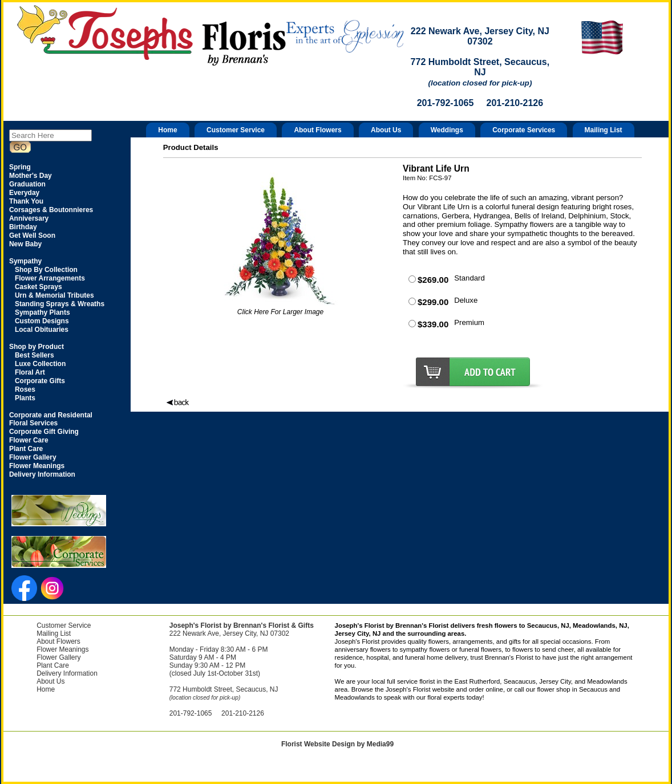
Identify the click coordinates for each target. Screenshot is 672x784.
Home (167, 130)
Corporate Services (524, 130)
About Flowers (317, 130)
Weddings (447, 130)
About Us (386, 130)
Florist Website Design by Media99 (337, 744)
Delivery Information (67, 673)
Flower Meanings (62, 649)
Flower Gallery (58, 657)
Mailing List (604, 130)
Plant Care (53, 665)
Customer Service (236, 130)
